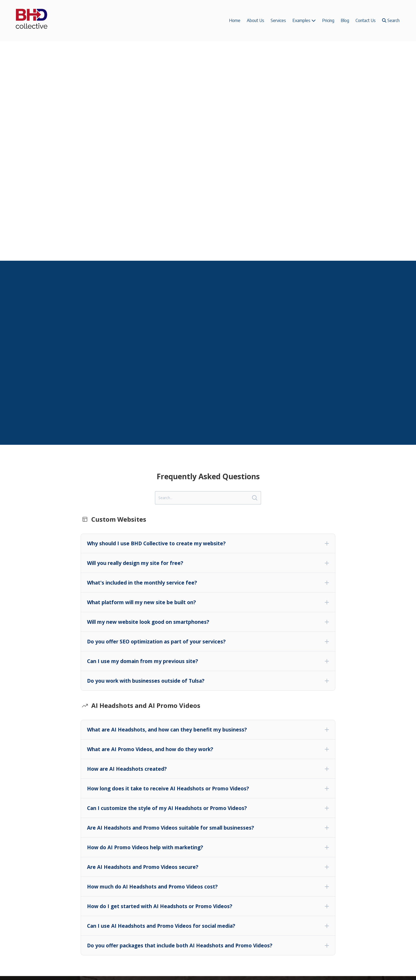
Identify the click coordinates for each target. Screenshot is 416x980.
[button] (208, 543)
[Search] (208, 498)
